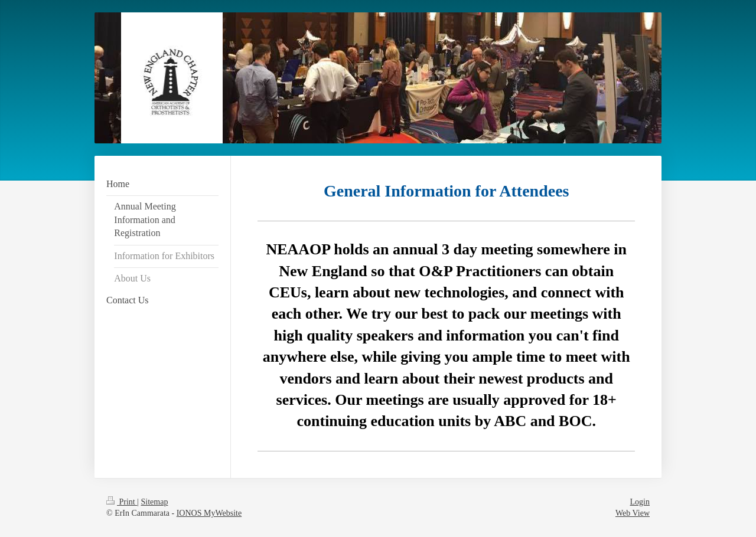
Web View (633, 513)
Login (640, 502)
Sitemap (155, 502)
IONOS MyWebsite (209, 513)
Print (122, 502)
